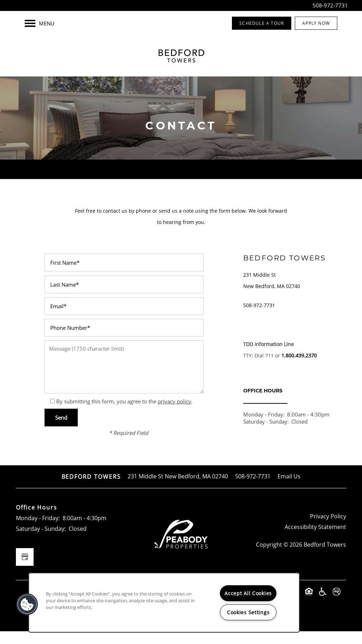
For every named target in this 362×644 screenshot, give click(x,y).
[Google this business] (25, 570)
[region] (164, 603)
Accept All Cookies (248, 593)
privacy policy (174, 414)
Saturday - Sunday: (266, 434)
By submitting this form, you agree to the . (124, 414)
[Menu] (40, 23)
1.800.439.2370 (299, 368)
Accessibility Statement (315, 539)
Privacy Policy (328, 529)
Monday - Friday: (264, 427)
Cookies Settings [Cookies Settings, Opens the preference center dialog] (248, 612)
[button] (262, 23)
